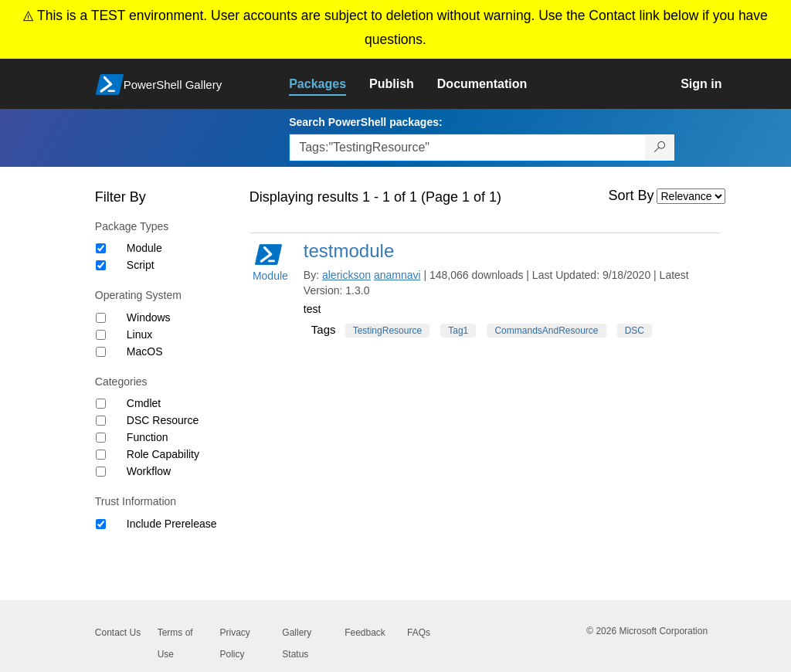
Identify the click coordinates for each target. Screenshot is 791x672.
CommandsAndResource (546, 331)
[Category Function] (101, 438)
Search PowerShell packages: (365, 122)
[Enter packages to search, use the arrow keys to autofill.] (467, 148)
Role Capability (163, 454)
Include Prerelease (172, 524)
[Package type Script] (101, 265)
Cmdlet (144, 403)
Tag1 (458, 331)
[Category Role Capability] (101, 455)
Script (141, 265)
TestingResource (387, 331)
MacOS (145, 351)
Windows (149, 317)
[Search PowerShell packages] (660, 148)
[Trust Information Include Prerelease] (101, 524)
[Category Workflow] (101, 472)
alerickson (346, 275)
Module (144, 248)
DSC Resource (163, 420)
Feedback (365, 633)
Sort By (631, 195)
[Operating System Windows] (101, 318)
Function (148, 437)
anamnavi (397, 275)
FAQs (419, 633)
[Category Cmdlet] (101, 404)
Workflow (149, 471)
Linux (139, 334)
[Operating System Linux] (101, 335)
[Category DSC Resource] (101, 421)
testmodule (349, 251)
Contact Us (118, 633)
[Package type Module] (101, 248)
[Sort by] (691, 196)
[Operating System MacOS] (101, 352)
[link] (329, 84)
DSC (635, 331)
